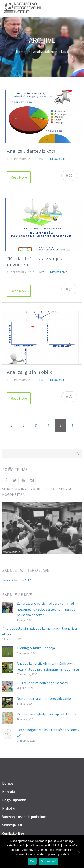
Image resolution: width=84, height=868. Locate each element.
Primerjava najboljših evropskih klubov (46, 714)
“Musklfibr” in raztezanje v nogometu (35, 261)
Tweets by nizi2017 (17, 580)
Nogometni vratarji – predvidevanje (44, 698)
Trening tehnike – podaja (36, 648)
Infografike (58, 159)
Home (21, 52)
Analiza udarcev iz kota (31, 151)
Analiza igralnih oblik (29, 372)
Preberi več (49, 861)
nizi (42, 159)
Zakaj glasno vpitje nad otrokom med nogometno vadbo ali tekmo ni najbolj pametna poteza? (46, 609)
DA (32, 861)
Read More (19, 177)
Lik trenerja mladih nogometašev (42, 683)
